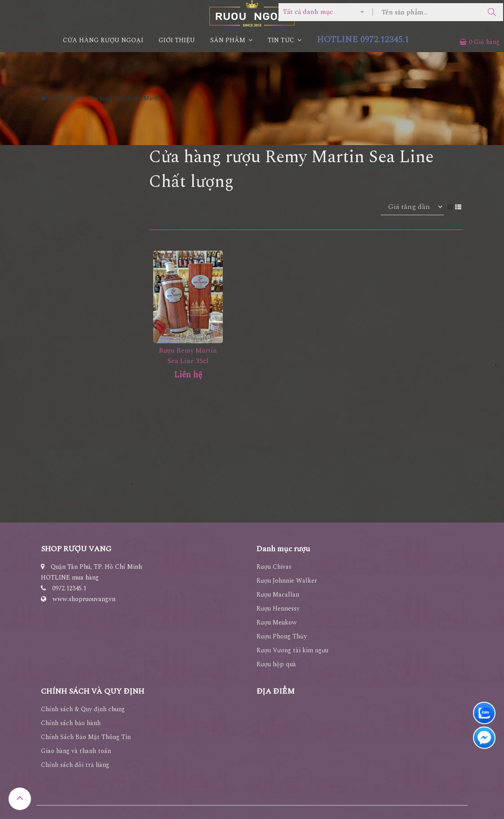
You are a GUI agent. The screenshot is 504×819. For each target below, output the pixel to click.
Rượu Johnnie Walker (287, 581)
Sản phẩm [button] (231, 40)
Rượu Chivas (274, 567)
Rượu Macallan (278, 595)
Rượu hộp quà (276, 664)
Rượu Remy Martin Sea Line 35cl (188, 356)
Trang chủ (58, 98)
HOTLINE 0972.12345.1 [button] (363, 40)
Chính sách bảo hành (71, 723)
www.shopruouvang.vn (84, 599)
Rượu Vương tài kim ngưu (292, 650)
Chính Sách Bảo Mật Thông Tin (86, 737)
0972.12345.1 (69, 588)
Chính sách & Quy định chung (83, 709)
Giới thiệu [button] (177, 40)
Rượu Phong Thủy (282, 636)
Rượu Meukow (277, 622)
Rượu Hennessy (278, 609)
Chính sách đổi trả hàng (75, 765)
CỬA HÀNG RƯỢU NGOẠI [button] (103, 40)
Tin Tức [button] (285, 40)
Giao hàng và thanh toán (76, 751)
